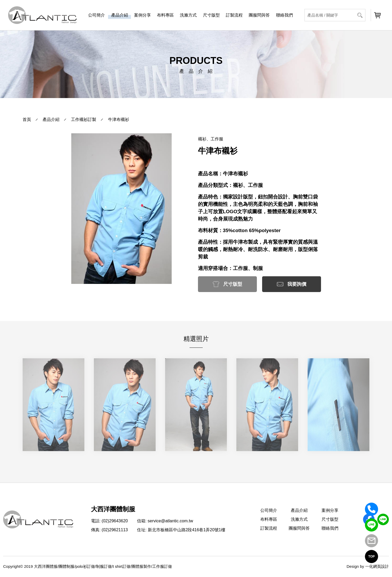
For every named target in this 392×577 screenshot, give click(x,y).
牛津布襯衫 (119, 119)
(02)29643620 (115, 521)
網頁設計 (381, 566)
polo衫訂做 (85, 566)
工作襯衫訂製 (84, 119)
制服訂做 (104, 566)
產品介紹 (51, 119)
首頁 (27, 119)
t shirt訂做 (122, 566)
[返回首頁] (42, 15)
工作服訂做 (162, 566)
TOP (371, 556)
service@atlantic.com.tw (170, 521)
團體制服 (67, 566)
